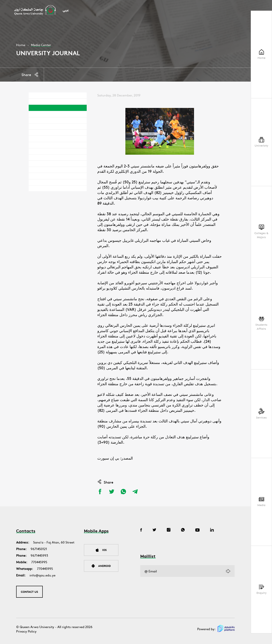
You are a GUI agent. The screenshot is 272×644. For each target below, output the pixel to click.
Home (21, 45)
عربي (66, 11)
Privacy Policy (26, 631)
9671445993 (39, 555)
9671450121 (39, 549)
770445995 (39, 562)
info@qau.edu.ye (42, 575)
